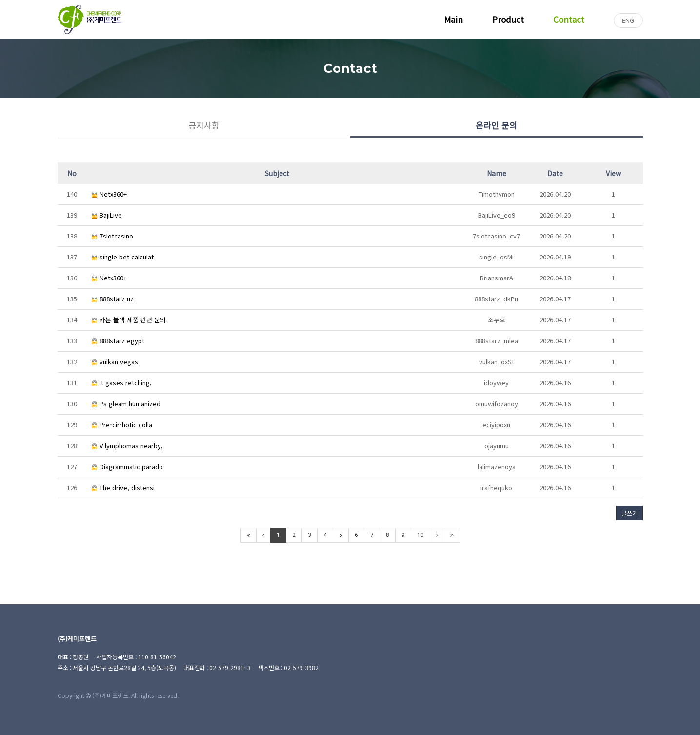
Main (453, 19)
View (613, 173)
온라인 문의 (496, 125)
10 (420, 535)
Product (508, 19)
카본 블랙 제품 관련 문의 (129, 320)
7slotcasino (112, 236)
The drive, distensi (123, 487)
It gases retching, (122, 383)
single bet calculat (123, 257)
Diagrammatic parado (127, 467)
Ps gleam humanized (126, 404)
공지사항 (204, 125)
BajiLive (107, 215)
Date (555, 173)
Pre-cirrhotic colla (122, 425)
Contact (569, 19)
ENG (628, 21)
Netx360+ (109, 194)
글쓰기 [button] (630, 513)
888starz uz (113, 299)
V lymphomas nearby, (127, 446)
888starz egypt (118, 341)
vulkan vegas (115, 362)
